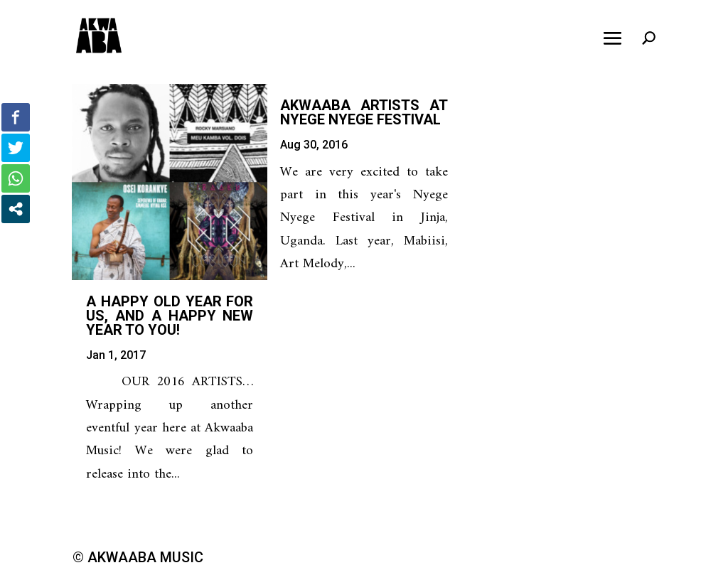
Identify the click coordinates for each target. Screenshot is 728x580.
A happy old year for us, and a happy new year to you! (170, 316)
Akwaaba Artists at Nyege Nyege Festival (364, 112)
